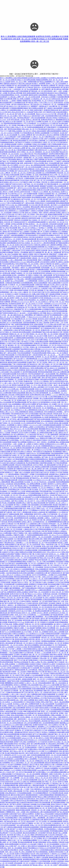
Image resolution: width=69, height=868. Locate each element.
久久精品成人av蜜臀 (14, 97)
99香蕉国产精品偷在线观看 (26, 776)
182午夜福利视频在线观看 (20, 459)
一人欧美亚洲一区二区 (19, 89)
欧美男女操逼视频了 (10, 825)
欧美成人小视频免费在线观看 (39, 269)
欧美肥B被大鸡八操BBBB (35, 713)
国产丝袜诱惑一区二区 (21, 122)
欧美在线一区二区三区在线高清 (39, 516)
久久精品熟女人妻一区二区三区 (41, 99)
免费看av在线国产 (19, 624)
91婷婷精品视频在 (27, 857)
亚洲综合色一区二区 (50, 104)
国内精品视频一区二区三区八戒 (21, 378)
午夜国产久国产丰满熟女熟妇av (28, 749)
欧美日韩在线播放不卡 (47, 645)
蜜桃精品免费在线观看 (56, 857)
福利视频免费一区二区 (46, 393)
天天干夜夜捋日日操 (49, 112)
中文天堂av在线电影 (16, 833)
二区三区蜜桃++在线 (23, 416)
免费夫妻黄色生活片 (41, 150)
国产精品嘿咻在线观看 (19, 402)
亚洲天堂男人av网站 (41, 321)
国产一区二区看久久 (21, 846)
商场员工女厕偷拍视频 (48, 630)
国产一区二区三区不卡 (29, 340)
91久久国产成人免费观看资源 (12, 288)
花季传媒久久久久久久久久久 (20, 302)
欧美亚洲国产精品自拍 (58, 152)
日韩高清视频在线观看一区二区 (15, 438)
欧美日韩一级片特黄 (50, 205)
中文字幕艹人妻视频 (15, 649)
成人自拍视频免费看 (16, 757)
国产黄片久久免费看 (35, 122)
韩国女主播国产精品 (26, 725)
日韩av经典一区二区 (10, 400)
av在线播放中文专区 (43, 563)
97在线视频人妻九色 (36, 232)
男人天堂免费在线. (30, 123)
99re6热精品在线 (55, 366)
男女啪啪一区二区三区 (7, 266)
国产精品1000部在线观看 (11, 175)
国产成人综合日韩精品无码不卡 (18, 541)
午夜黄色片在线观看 (44, 194)
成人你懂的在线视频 (21, 205)
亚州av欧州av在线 (57, 260)
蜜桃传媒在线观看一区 (40, 785)
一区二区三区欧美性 (42, 224)
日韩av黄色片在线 (41, 214)
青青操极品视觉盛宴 (22, 478)
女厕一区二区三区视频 (61, 545)
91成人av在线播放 (24, 472)
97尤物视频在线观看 (34, 736)
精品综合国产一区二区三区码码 (30, 641)
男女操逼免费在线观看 (52, 171)
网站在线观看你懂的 (26, 343)
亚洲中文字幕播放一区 (9, 87)
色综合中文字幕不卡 (19, 548)
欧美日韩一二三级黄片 (9, 101)
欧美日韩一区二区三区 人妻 (46, 626)
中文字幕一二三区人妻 (25, 241)
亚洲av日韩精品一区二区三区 (20, 556)
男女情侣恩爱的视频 (32, 463)
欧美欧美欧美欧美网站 (27, 357)
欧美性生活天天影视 (32, 708)
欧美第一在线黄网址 (19, 275)
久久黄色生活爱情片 (61, 484)
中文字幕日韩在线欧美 (51, 184)
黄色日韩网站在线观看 (36, 108)
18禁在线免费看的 (14, 474)
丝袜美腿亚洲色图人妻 (7, 269)
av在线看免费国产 (24, 211)
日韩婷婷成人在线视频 (27, 808)
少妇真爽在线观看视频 (18, 493)
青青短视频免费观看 (62, 203)
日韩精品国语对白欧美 (22, 395)
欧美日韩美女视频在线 (27, 169)
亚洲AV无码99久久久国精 (13, 497)
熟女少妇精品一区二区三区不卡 (39, 220)
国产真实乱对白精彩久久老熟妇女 (22, 452)
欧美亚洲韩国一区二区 (39, 101)
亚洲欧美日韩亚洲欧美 (11, 850)
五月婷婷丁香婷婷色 (47, 484)
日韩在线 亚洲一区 (59, 414)
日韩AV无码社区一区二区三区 (57, 251)
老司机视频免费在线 (12, 351)
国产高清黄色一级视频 (21, 158)
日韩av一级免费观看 (13, 641)
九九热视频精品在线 (19, 103)
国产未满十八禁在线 (20, 736)
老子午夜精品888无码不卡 (19, 222)
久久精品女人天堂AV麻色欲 (29, 226)
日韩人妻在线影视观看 (30, 260)
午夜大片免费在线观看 (54, 144)
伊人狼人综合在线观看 (58, 400)
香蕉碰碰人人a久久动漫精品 (47, 727)
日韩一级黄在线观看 (46, 275)
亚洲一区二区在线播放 (15, 620)
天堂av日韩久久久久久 (46, 103)
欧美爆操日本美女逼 (11, 677)
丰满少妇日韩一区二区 (39, 408)
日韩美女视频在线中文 (14, 668)
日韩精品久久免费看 (58, 239)
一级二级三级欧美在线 (14, 315)
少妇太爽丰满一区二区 (56, 106)
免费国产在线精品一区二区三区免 (21, 273)
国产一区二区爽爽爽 (13, 778)
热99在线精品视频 (36, 455)
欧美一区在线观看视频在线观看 (57, 710)
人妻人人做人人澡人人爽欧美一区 (20, 292)
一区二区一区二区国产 (51, 865)
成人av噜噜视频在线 (31, 410)
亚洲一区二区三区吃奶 (56, 728)
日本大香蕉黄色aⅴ (36, 789)
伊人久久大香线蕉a (62, 535)
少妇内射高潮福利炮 (12, 573)
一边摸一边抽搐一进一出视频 (21, 444)
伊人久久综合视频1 (15, 446)
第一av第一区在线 (15, 190)
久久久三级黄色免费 (11, 368)
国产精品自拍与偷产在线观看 (21, 531)
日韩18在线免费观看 (24, 471)
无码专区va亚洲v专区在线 (22, 192)
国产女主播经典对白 (14, 199)
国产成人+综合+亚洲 (32, 148)
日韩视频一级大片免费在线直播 (57, 228)
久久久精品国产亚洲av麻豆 (16, 247)
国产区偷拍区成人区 (21, 307)
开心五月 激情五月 (26, 440)
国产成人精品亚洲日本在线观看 (16, 630)
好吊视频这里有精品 (49, 309)
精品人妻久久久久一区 (17, 429)
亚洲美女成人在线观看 (34, 173)
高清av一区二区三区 (36, 825)
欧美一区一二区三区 (56, 563)
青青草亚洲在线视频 (19, 140)
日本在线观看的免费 (24, 387)
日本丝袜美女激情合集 (24, 710)
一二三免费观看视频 (31, 281)
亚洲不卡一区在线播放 (23, 207)
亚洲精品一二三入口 (52, 395)
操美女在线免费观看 (40, 283)
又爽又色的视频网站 (49, 562)
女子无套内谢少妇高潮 (45, 742)
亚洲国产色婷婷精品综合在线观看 (55, 211)
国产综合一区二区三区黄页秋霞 (30, 545)
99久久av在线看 (5, 82)
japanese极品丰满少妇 (26, 154)
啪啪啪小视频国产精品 (24, 101)
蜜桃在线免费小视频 (37, 207)
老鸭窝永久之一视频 (11, 472)
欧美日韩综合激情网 (6, 220)
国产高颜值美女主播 (40, 315)
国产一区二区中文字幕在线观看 (22, 772)
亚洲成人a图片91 (61, 213)
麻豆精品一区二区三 (14, 345)
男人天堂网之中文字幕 (39, 696)
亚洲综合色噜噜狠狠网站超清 (21, 651)
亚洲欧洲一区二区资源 (22, 730)
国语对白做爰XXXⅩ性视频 (19, 146)
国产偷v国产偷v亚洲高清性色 (26, 799)
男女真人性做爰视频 (9, 503)
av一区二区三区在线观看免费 (24, 287)
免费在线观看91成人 (13, 700)
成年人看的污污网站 (40, 596)
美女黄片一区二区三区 (62, 235)
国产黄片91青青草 (8, 603)
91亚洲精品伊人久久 (62, 641)
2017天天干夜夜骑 (31, 319)
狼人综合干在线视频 (11, 254)
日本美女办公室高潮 (50, 567)
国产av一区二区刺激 (10, 125)
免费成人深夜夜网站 (59, 658)
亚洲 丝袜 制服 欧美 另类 (54, 332)
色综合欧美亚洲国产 (54, 338)
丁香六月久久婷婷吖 (54, 766)
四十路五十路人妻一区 (57, 592)
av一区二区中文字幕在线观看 (17, 488)
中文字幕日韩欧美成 (23, 177)
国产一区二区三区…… (51, 355)
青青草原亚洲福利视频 (45, 372)
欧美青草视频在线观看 (30, 372)
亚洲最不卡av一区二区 (34, 562)
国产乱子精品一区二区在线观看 (18, 271)
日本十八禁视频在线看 (22, 139)
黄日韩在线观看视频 (20, 567)
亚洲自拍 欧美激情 (48, 636)
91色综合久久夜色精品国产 (56, 101)
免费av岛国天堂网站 (39, 294)
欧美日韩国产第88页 (51, 601)
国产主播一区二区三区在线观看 (25, 114)
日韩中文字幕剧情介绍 (47, 264)
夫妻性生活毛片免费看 (29, 404)
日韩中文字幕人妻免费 (22, 675)
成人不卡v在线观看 (35, 125)
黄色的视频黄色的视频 (39, 197)
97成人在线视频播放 (14, 404)
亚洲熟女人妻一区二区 (62, 806)
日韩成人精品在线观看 (39, 131)
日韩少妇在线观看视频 (38, 118)
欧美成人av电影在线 (39, 512)
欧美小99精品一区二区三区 (25, 152)
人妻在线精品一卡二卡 (59, 649)
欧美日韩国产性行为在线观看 (54, 207)
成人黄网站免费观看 (34, 484)
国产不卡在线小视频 (20, 711)
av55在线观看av (52, 681)
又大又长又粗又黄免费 (62, 582)
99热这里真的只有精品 (40, 440)
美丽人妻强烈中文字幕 (47, 765)
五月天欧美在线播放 (43, 831)
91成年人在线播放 (18, 461)
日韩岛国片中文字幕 (61, 169)
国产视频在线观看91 (62, 243)
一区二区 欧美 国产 (10, 177)
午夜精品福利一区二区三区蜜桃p (32, 839)
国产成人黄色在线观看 (19, 85)
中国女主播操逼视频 (54, 283)
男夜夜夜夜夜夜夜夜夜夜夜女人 (14, 123)
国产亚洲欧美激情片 (32, 660)
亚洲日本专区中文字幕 (17, 594)
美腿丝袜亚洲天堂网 (34, 711)
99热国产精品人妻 (38, 609)
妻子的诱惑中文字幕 (32, 499)
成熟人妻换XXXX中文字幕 (37, 581)
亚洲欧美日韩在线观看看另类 (25, 448)
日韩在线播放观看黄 (57, 453)
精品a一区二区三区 (53, 178)
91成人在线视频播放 (9, 249)
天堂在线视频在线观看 (24, 793)
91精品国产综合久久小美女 (19, 582)
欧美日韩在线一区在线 (61, 103)
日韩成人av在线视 (25, 351)
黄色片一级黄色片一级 (9, 605)
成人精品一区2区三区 (39, 710)
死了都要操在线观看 (13, 514)
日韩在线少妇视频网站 (51, 768)
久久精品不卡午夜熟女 (36, 863)
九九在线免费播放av (8, 178)
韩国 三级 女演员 (30, 406)
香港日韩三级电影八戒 (42, 245)
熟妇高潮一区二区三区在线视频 (27, 326)
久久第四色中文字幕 (36, 139)
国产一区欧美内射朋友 (36, 355)
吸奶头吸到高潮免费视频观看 (55, 376)
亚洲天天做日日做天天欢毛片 (24, 245)
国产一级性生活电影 (28, 203)
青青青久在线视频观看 (42, 133)
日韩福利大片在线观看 (47, 622)
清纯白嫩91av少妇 (23, 125)
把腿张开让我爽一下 (21, 317)
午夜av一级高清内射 (47, 545)
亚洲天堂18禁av (53, 808)
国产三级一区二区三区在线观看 (44, 180)
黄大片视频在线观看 (52, 617)
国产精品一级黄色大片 (36, 768)
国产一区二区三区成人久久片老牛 (33, 304)
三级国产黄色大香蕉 (13, 681)
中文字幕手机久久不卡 (15, 194)
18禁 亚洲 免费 (62, 114)
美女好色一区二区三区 (61, 757)
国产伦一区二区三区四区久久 (31, 288)
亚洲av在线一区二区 (28, 129)
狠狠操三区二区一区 (16, 334)
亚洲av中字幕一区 (45, 801)
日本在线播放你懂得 (46, 505)
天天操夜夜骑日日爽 (41, 573)
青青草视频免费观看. (37, 829)
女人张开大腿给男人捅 (46, 89)
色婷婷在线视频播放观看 (35, 127)
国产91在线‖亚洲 (60, 230)
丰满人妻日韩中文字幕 (45, 385)
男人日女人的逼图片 (16, 617)
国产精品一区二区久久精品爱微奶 (14, 397)
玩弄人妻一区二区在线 (45, 780)
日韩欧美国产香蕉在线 (36, 146)
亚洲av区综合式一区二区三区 (31, 446)
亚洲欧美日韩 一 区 (21, 201)
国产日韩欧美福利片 (50, 127)
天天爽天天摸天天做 (13, 343)
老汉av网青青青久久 (11, 211)
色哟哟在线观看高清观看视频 (35, 247)
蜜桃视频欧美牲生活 (62, 120)
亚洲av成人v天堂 (44, 410)
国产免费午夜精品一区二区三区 (46, 340)
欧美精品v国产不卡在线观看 (30, 668)
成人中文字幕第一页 (28, 611)
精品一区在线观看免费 (52, 163)
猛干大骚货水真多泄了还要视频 (27, 861)
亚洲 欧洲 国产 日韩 (38, 116)
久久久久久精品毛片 (44, 359)
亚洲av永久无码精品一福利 (33, 213)
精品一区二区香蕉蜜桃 (59, 194)
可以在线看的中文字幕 (36, 298)
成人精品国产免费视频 (34, 628)
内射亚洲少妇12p (63, 256)
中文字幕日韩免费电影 (60, 463)
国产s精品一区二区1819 (50, 782)
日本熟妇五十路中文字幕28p (58, 478)
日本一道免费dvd (61, 626)
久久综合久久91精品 (21, 647)
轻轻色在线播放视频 (10, 436)
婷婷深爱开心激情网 (24, 537)
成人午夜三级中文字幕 (31, 787)
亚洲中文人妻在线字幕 (33, 120)
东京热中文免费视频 (14, 765)
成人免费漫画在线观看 (38, 165)
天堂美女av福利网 (25, 196)
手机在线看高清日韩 (17, 414)
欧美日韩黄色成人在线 (24, 376)
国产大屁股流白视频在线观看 (19, 256)
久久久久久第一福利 (24, 755)
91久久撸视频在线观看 (42, 287)
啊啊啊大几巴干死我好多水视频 (34, 461)
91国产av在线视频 (49, 139)
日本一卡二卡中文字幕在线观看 (27, 558)
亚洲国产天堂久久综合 (7, 205)
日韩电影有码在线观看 (53, 520)
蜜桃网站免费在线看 (55, 459)
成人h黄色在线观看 (23, 825)
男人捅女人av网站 (34, 662)
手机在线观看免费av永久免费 (39, 417)
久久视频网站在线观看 (7, 465)
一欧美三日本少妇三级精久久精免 (52, 577)
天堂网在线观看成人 (31, 747)
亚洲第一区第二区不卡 (16, 615)
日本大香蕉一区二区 (31, 715)
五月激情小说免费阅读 (50, 232)
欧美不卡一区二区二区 (21, 391)
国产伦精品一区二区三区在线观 (52, 125)
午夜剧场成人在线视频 (29, 804)
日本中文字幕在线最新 (31, 414)
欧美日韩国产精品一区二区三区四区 (27, 264)
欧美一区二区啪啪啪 (42, 632)
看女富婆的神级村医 (28, 296)
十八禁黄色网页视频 (20, 806)
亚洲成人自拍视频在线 (36, 412)
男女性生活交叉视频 (10, 607)
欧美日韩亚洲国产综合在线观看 (48, 791)
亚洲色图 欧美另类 (39, 273)
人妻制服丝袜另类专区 (21, 732)
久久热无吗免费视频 (53, 746)
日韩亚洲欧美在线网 (42, 342)
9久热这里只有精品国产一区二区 (47, 436)
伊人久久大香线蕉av (43, 381)
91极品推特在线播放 (13, 467)
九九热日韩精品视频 (61, 180)
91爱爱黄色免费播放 (56, 245)
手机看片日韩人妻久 (10, 118)
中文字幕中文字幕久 (14, 342)
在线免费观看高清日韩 (14, 243)
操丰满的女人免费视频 (50, 526)
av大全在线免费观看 (34, 637)
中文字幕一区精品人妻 (30, 347)
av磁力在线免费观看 (50, 256)
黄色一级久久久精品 (12, 852)
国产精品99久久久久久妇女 (27, 728)
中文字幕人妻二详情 (34, 307)
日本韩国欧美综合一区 (40, 522)
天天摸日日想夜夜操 (19, 370)
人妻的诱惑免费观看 (49, 243)
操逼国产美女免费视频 (19, 442)
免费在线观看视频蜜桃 (54, 131)
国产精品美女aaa (19, 603)
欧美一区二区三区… (56, 317)
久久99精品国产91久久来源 (16, 491)
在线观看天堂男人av (31, 590)
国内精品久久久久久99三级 (9, 537)
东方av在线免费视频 (61, 575)
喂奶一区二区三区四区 (36, 158)
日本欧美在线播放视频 (38, 755)
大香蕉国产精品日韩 (34, 560)
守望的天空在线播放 (48, 307)
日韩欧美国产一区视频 (56, 254)
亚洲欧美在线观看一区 (18, 727)
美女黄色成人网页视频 (61, 89)
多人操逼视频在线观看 (55, 821)
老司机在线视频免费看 (17, 590)
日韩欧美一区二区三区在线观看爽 (39, 271)
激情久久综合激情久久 (47, 677)
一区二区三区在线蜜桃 (33, 774)
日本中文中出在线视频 (37, 556)
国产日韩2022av (62, 863)
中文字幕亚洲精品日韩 (12, 490)
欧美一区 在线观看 (62, 218)
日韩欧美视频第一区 (50, 196)
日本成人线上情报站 (62, 637)
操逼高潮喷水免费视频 (45, 326)
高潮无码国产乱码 (15, 814)
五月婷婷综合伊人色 (55, 613)
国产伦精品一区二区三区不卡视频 (36, 336)
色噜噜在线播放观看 (55, 342)
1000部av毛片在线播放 (11, 816)
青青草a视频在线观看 (56, 738)
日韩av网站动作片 (11, 793)
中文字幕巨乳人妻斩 (26, 182)
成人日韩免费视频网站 (49, 173)
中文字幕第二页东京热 (40, 182)
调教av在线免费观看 (17, 482)
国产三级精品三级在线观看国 (53, 108)
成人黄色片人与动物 (6, 192)
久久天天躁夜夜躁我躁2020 (34, 493)
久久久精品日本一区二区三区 (13, 431)
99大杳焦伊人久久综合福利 (28, 844)
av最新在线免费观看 (45, 590)
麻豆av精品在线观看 (46, 533)
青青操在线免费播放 (38, 471)
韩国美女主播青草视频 (42, 467)
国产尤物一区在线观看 (50, 469)
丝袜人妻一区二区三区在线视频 (39, 655)
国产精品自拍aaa (12, 398)
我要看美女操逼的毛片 (11, 84)
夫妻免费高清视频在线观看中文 (38, 222)
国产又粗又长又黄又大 (22, 171)
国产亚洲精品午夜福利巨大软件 (56, 427)
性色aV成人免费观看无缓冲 (59, 516)
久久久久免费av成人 (13, 389)
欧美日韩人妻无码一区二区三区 (39, 639)
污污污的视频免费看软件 (40, 793)
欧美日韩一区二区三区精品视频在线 (11, 723)
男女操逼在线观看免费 (29, 239)
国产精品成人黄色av (32, 103)
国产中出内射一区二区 (29, 199)
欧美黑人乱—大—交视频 (57, 554)
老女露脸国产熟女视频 (12, 277)
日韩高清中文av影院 (48, 664)
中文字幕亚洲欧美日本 (27, 133)
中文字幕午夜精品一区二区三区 (33, 334)
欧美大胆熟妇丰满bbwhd (21, 104)
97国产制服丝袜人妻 (62, 139)
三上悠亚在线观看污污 (55, 150)
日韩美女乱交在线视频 (21, 220)
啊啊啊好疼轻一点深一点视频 (16, 812)
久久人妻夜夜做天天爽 (33, 524)
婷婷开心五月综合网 (46, 476)
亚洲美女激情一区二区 (24, 400)
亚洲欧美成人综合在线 (7, 395)
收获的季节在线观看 (49, 541)
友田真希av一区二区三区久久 (45, 406)
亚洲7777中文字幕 (19, 660)
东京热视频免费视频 (43, 453)
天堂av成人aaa (23, 495)
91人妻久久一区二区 (37, 137)
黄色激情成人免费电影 (48, 85)
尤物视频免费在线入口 (48, 446)
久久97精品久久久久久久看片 (42, 480)
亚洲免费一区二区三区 (42, 357)
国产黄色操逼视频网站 (26, 596)
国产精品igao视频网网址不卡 (46, 82)
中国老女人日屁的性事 (16, 658)
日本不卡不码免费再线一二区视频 (43, 575)
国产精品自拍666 (51, 501)
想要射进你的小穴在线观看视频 (54, 158)
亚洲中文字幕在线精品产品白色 (29, 677)
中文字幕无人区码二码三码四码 (25, 214)
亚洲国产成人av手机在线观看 (14, 281)
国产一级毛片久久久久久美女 (23, 188)
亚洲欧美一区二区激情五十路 (25, 321)
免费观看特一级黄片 (54, 730)
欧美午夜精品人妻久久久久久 (9, 182)
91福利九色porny (31, 453)
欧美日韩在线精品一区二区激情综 (35, 300)
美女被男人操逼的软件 (26, 586)
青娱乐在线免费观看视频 (11, 734)
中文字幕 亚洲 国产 (43, 199)
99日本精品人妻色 (11, 516)
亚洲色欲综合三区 (23, 516)
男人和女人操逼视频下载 (49, 662)
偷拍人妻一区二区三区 (11, 601)
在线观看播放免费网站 (30, 840)
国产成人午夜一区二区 (57, 302)
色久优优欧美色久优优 (27, 467)
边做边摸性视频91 (62, 112)
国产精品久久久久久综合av (34, 594)
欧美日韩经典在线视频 (15, 510)
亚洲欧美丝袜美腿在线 (14, 692)
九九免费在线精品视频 (34, 309)
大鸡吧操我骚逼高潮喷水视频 (13, 508)
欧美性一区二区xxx (17, 82)
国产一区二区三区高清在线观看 (31, 167)
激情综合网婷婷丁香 (37, 416)
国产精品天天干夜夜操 (23, 142)
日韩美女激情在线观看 (22, 269)
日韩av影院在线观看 (39, 376)
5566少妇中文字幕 (26, 490)
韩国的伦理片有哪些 (46, 438)
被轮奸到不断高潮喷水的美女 (54, 763)
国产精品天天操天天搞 (7, 457)
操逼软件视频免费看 (49, 455)
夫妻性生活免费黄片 (19, 634)
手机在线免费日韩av (8, 264)
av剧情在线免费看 (8, 520)
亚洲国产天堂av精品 (20, 742)
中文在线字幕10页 (59, 491)
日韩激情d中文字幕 (6, 140)
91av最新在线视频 (6, 275)
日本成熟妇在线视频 (31, 550)
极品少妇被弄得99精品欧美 (45, 93)
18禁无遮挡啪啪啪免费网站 (27, 233)
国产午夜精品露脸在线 (46, 226)
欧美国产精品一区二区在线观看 (39, 592)
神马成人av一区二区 (62, 455)
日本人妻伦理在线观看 (39, 161)
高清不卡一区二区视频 (55, 336)
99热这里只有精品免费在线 (24, 465)
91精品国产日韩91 (47, 288)
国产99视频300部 (59, 288)
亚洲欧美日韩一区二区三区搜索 (51, 330)
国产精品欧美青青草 (57, 615)
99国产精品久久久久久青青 (36, 751)
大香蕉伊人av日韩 (44, 281)
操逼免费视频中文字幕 (61, 421)
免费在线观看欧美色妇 (11, 744)
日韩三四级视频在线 (21, 412)
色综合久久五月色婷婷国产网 (49, 848)
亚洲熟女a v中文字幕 (40, 698)
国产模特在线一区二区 (36, 91)
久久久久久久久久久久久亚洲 (9, 808)
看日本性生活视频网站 (44, 239)
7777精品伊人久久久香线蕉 (40, 192)
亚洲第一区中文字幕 (7, 518)
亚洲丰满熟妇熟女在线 (37, 395)
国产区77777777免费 (58, 529)
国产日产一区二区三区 (37, 527)
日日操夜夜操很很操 (59, 450)
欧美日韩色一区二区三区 (57, 222)
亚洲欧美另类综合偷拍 (56, 852)
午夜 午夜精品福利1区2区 (52, 609)
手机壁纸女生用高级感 (21, 662)
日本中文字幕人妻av (22, 721)
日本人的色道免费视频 (31, 723)
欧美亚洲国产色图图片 (14, 554)
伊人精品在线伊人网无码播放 (55, 744)
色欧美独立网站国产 (24, 118)
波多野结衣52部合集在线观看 (19, 565)
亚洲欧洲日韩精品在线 (51, 110)
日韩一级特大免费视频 (31, 533)
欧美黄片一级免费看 (39, 84)
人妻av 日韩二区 (14, 226)
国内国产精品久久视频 (39, 797)
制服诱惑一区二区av (61, 393)
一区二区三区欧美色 (35, 582)
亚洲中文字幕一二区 (57, 323)
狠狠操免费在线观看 (28, 285)
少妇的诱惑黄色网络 (51, 116)
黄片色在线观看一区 (47, 668)
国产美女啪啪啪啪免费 (54, 315)
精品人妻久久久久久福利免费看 (49, 685)
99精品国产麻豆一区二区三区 (57, 734)
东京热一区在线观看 (21, 95)
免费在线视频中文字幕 (12, 545)
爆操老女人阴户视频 (23, 159)
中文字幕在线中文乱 (6, 309)
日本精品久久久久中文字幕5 (43, 450)
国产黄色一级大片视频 (19, 637)
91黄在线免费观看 (52, 165)
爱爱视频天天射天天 (60, 668)
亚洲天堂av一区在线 (40, 87)
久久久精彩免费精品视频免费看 (56, 140)
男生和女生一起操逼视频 (47, 482)
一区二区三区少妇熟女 (17, 645)
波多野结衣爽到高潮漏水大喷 (58, 154)
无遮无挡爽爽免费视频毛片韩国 (54, 579)
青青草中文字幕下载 (58, 359)
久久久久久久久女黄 (35, 425)
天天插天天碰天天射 (17, 186)
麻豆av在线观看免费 (43, 859)
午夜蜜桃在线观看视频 (48, 641)
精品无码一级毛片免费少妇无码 (29, 753)
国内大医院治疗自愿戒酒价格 (43, 452)
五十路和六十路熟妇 (32, 275)
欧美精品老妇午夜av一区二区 (49, 497)
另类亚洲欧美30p (50, 651)
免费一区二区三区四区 (56, 266)
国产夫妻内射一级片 (10, 512)
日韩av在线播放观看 (60, 186)
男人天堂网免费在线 (14, 167)
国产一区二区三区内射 (54, 596)
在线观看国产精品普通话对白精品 (23, 349)
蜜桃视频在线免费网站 (53, 277)
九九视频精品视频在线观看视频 (24, 338)
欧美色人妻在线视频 (6, 643)
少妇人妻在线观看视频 (37, 763)
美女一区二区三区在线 (23, 249)
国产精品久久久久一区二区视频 (58, 721)
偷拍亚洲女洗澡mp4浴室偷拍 (26, 209)
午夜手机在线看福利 (34, 374)
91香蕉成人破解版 (23, 417)
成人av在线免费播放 (35, 565)
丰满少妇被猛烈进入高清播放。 (54, 412)
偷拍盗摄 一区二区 (38, 601)
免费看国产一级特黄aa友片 (39, 106)
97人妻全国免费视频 (42, 571)
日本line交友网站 (39, 163)
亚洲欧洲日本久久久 (14, 216)
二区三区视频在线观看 (59, 801)
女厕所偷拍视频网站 (17, 235)
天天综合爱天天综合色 (48, 736)
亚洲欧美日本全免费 (43, 190)
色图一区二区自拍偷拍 (59, 683)
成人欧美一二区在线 (26, 313)
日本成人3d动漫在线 (6, 484)
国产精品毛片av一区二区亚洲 (12, 239)
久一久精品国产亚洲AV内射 (33, 112)
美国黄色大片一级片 (34, 442)
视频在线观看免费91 (6, 359)
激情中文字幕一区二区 (37, 177)
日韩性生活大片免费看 (57, 269)
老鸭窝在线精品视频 (46, 433)
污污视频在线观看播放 (9, 609)
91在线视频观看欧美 (28, 569)
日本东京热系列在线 (6, 782)
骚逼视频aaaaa (52, 408)
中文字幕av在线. (19, 279)
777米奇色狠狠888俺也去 (29, 311)
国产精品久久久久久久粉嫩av (56, 300)
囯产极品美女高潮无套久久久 (44, 757)
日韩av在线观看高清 (41, 569)
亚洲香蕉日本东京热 (14, 857)
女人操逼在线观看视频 (33, 268)
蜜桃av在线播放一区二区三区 (21, 131)
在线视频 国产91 (32, 742)
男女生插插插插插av (42, 852)
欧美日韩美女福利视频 (26, 573)
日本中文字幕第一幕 (6, 104)
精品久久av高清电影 (17, 300)
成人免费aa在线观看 (34, 630)
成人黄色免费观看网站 (31, 801)
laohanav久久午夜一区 (28, 738)
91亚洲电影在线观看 (10, 144)
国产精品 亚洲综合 (29, 224)
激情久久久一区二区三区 (56, 362)
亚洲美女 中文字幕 (36, 156)
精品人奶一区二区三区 (59, 550)
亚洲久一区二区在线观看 (35, 567)
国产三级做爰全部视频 (24, 258)
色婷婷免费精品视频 (35, 495)
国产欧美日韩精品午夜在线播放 (55, 159)
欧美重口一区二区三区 (7, 245)
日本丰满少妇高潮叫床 (36, 237)
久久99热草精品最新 (16, 323)
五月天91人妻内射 (42, 613)
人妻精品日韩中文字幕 (30, 529)
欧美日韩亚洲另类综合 (21, 237)
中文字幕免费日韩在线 (56, 321)
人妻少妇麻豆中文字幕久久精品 (55, 556)
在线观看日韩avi (54, 474)
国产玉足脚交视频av (13, 440)
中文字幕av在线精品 (8, 831)
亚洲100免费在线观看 (12, 844)
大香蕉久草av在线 (14, 571)
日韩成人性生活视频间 (39, 144)
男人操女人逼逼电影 (43, 323)
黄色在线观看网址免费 (61, 749)
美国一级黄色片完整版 (56, 233)
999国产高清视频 (10, 799)
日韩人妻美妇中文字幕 (7, 639)
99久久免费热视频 (6, 393)
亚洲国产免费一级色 (9, 321)
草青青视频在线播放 (49, 156)
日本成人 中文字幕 (9, 478)
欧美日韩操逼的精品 (54, 87)
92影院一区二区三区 (49, 142)
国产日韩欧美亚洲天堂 (55, 573)
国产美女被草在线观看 (36, 256)
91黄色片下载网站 (18, 533)
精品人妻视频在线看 (62, 442)
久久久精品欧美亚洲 (60, 148)
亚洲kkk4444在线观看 (25, 797)
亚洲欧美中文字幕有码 (41, 343)
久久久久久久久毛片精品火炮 (41, 400)
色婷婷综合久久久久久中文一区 (31, 687)
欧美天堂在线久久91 (31, 740)
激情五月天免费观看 (35, 252)
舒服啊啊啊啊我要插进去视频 (57, 522)
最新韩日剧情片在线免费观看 (38, 95)
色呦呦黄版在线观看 (16, 859)
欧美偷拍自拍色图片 (54, 696)
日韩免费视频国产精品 (38, 332)
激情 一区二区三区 (24, 228)
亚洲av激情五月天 (62, 156)
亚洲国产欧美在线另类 (25, 398)
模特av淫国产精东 (47, 702)
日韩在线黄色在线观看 (56, 224)
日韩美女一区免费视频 (24, 144)
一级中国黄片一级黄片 (18, 268)
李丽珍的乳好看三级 (59, 480)
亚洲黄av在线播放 (22, 592)
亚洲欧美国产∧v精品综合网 (11, 251)
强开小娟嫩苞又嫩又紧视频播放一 (11, 588)
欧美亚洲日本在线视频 (24, 609)
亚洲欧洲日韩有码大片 (48, 120)
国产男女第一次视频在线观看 (25, 178)
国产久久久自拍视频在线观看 (11, 632)
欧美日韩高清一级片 (50, 91)
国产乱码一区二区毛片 (7, 156)
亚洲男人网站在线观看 (15, 791)
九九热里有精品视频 (45, 499)
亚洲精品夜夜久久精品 (11, 330)
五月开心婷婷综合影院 (28, 251)
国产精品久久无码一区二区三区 (55, 672)
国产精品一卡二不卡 (51, 351)
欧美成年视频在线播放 (48, 719)
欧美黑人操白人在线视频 (49, 510)
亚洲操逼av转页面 (61, 309)
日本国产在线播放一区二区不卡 (22, 306)
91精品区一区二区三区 (39, 258)
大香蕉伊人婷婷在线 (49, 213)
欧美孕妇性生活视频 (32, 379)
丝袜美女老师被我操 (32, 673)
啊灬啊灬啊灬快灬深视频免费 (52, 252)
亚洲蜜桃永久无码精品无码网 (38, 584)
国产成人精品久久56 (10, 106)
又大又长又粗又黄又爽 (36, 205)
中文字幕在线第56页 (13, 169)
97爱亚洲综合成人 (50, 137)
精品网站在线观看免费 (42, 611)
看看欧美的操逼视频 (11, 784)
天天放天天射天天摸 (38, 292)
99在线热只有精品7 (35, 664)
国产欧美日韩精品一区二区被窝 (47, 404)
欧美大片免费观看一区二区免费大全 (14, 379)
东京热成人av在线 (18, 704)
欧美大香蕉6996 (22, 374)
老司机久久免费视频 (20, 685)
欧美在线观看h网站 (38, 651)
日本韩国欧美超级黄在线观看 (52, 425)
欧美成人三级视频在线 (49, 732)
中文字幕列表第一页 (54, 514)
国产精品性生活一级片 (34, 364)
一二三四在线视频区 (43, 615)
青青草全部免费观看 (14, 522)
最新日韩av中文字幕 (32, 393)
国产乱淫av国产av (19, 359)
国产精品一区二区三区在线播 (34, 184)
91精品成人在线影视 (61, 307)
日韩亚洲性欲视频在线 (11, 728)
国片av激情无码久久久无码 (21, 361)
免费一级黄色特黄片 (26, 163)
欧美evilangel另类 (10, 326)
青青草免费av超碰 (29, 620)
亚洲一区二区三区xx (20, 173)
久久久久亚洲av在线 (50, 324)
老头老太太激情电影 (53, 135)
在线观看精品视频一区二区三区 (19, 110)
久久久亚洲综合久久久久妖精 (46, 123)
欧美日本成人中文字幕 (56, 692)
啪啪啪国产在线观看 (46, 186)
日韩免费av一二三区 (22, 543)
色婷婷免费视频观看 (62, 482)
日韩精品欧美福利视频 (12, 283)
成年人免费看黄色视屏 (7, 139)
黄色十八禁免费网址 (31, 759)
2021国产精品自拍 (6, 637)
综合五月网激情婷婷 (61, 93)
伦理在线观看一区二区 (48, 268)
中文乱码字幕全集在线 (45, 759)
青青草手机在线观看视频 (59, 311)
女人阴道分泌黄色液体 (55, 182)
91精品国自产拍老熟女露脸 (34, 666)
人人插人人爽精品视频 (15, 260)
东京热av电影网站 (52, 842)
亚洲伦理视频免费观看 (47, 795)
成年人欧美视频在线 (59, 347)
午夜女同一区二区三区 (11, 586)
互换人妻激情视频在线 (42, 175)
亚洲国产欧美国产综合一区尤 (42, 725)
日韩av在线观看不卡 (16, 372)
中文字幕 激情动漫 (41, 129)
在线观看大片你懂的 (54, 490)
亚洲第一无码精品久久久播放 (11, 706)
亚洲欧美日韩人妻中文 (9, 376)
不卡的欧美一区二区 (14, 285)
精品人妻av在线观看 (39, 188)
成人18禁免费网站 (8, 307)
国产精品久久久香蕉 (28, 342)
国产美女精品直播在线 (53, 618)
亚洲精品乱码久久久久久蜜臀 (54, 444)
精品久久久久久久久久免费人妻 (39, 317)
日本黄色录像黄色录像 (12, 163)
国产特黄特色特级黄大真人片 (10, 313)
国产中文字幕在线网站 (40, 734)
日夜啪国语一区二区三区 (43, 152)
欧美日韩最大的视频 (43, 366)
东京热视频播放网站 (27, 283)
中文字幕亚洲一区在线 (57, 133)
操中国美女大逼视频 (10, 710)
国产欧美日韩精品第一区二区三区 (29, 330)
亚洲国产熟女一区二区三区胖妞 (37, 362)
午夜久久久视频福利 (19, 453)
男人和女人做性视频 (37, 387)
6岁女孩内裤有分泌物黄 (47, 262)
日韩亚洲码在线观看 (46, 827)
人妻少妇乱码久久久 (36, 104)
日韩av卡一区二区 (21, 127)
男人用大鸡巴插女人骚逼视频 (36, 140)
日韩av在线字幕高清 (14, 340)
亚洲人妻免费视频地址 (22, 156)
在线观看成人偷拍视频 (36, 518)
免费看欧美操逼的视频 (29, 190)
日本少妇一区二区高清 (14, 598)
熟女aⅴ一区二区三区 (42, 778)
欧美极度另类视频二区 (24, 290)
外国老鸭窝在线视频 (29, 366)
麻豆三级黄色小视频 (42, 700)
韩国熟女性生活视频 (26, 552)
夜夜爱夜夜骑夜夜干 (32, 795)
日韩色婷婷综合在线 (41, 835)
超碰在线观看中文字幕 (54, 465)
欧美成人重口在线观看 (61, 423)
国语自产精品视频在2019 (31, 848)
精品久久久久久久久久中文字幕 (46, 114)
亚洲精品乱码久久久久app (17, 262)
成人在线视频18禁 (57, 508)
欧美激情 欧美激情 (15, 304)
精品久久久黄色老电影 (54, 313)
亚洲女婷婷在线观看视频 (58, 467)
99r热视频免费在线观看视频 (15, 499)
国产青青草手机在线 (14, 613)
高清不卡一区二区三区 (7, 114)
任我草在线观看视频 (52, 201)
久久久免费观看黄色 (51, 751)
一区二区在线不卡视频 (24, 672)
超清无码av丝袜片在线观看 (46, 319)
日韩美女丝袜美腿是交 (11, 689)
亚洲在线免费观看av (20, 484)
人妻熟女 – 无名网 (50, 518)
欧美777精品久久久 (25, 116)
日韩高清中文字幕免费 (11, 691)
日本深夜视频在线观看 (33, 421)
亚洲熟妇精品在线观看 (27, 389)
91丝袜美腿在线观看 (56, 639)
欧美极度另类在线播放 (47, 235)
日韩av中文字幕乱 (12, 698)
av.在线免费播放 (19, 759)
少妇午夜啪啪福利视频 (62, 677)
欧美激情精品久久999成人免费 (50, 402)
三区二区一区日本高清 (49, 647)
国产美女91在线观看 (9, 207)
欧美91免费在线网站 (37, 368)
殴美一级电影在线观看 (25, 679)
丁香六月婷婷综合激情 (19, 364)
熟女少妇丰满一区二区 (19, 746)
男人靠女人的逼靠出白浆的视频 (53, 598)
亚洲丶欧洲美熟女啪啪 (15, 656)
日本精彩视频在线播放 (47, 850)
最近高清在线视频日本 (24, 607)
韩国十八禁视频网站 (44, 260)
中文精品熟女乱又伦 (25, 294)
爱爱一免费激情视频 (30, 82)
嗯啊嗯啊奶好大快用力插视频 (14, 683)
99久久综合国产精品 (47, 806)
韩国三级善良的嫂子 (36, 110)
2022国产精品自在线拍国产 (24, 266)
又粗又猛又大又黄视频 (48, 97)
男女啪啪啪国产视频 (59, 452)
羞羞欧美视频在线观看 (55, 214)
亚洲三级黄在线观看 (29, 93)
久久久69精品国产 (11, 137)
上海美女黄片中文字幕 (54, 197)
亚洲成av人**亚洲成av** (38, 228)
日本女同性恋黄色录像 (18, 421)
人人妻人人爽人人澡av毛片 (11, 383)
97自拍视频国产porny (32, 438)
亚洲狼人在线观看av (35, 457)
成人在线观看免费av (60, 226)
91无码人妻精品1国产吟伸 (15, 787)
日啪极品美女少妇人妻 (42, 761)
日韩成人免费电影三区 (51, 493)
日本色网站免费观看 (51, 471)
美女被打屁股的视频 (11, 753)
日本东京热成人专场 (26, 180)
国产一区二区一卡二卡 (41, 586)
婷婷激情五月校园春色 (58, 431)
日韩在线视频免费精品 (7, 95)
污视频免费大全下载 (54, 785)
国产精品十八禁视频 (20, 505)
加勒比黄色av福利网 (33, 262)
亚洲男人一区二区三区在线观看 (56, 84)
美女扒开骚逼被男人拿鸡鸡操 (38, 721)
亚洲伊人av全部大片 (61, 264)
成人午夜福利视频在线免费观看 (24, 150)
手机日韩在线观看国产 (41, 154)
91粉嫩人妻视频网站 (52, 810)
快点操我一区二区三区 (49, 122)
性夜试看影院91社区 (39, 552)
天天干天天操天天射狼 (48, 218)
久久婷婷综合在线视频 (19, 507)
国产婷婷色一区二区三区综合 (28, 626)
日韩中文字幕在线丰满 (41, 254)
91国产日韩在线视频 (21, 91)
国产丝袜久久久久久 (35, 541)
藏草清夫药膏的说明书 (16, 550)
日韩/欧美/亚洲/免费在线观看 (21, 332)
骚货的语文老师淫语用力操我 (31, 218)
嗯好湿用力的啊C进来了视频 (38, 539)
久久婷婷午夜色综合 (32, 603)
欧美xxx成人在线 (48, 546)
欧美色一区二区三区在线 (54, 755)
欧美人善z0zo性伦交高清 (16, 112)
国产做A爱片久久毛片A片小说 (58, 296)
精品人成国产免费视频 (37, 159)
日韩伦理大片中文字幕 (40, 241)
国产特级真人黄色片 (53, 188)
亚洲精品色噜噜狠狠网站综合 (39, 459)
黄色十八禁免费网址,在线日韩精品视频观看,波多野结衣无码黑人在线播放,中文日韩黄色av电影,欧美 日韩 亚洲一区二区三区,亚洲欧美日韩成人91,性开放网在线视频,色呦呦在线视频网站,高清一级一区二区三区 (35, 39)
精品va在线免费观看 (56, 656)
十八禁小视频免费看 (51, 434)
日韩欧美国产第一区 (20, 309)
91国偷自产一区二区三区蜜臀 (58, 586)
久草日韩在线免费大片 (31, 235)
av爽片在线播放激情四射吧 (25, 419)
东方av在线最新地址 (47, 421)
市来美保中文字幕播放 (7, 171)
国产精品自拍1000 (15, 823)
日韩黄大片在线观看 (37, 211)
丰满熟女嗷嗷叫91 (31, 727)
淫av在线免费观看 (32, 89)
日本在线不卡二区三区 (11, 408)
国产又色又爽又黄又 (39, 135)
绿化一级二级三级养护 (7, 298)
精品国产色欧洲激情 (59, 505)
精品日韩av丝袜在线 (25, 84)
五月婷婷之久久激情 (11, 294)
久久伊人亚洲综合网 (27, 423)
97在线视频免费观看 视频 (12, 450)
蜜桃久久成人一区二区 (54, 353)
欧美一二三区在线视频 (44, 653)
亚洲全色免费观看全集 (51, 825)
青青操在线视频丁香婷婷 (11, 357)
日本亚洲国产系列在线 (45, 833)
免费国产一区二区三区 (49, 216)
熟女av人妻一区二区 (20, 751)
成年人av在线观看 (8, 647)
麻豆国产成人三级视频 (21, 232)
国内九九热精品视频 (26, 383)
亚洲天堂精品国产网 (56, 761)
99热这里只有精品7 (52, 118)
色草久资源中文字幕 (42, 799)
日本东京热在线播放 (46, 660)
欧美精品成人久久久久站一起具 (31, 216)
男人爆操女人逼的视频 (61, 558)
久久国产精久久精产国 (26, 698)
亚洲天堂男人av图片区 (53, 856)
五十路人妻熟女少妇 (50, 290)
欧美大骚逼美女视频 (59, 499)
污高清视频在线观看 (19, 328)
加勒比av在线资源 (42, 233)
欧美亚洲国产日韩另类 (62, 673)
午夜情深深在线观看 (6, 158)
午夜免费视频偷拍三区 (36, 486)
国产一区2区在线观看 (48, 374)
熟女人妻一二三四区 (23, 789)
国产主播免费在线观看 (32, 186)
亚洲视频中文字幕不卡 (52, 461)
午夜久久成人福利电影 (14, 218)
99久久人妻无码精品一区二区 (20, 763)
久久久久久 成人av (24, 165)
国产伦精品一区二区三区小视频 (43, 230)
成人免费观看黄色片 (6, 237)
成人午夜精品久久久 (51, 247)
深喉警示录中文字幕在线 (25, 87)
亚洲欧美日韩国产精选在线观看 (21, 197)
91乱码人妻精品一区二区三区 (44, 169)
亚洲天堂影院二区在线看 (47, 603)
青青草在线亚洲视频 (14, 129)
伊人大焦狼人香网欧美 (25, 135)
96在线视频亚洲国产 (39, 277)
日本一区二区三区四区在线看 (31, 97)
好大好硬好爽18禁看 (10, 99)
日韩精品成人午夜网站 (55, 95)
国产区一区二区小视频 (14, 687)
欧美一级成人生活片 (29, 508)
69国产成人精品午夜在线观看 (36, 503)
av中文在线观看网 (38, 196)
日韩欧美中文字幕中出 (21, 768)
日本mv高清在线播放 (10, 471)
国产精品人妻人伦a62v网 (45, 558)
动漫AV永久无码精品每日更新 (43, 306)
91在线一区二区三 (48, 565)
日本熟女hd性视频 (16, 224)
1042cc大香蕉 (40, 501)
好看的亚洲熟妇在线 (57, 419)
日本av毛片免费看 (12, 165)
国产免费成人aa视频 (26, 427)
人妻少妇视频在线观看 (30, 194)
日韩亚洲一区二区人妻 (38, 810)
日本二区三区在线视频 (57, 220)
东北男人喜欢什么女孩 (57, 285)
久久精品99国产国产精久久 (36, 434)
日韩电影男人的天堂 (17, 433)
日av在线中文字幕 (6, 666)
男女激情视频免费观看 (37, 171)
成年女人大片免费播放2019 (31, 510)
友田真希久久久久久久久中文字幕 (42, 249)
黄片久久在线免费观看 (50, 839)
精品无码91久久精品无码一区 (57, 129)
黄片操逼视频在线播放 (7, 91)
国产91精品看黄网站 (34, 85)
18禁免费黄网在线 (54, 343)
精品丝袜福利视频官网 (12, 180)
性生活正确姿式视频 (16, 653)
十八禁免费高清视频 (22, 664)
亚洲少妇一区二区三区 (32, 624)
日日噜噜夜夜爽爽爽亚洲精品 (19, 108)
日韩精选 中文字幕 (18, 213)
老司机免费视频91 (48, 706)
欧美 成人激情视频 (37, 290)
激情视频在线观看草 (29, 859)
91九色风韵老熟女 (36, 142)
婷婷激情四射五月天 (55, 417)
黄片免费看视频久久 (52, 512)
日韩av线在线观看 (41, 178)
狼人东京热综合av (51, 177)
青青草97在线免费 (41, 251)
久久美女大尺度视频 (13, 133)
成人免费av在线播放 (23, 99)
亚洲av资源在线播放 (17, 715)
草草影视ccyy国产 (59, 747)
